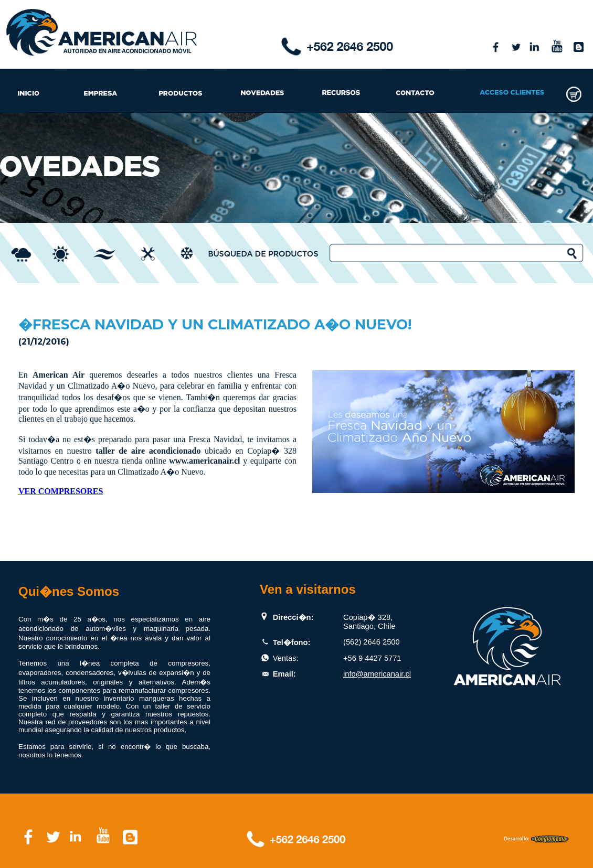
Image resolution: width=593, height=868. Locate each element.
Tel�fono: (292, 642)
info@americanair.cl (377, 674)
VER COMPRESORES (61, 491)
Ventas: (286, 658)
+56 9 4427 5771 (372, 658)
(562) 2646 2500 (372, 642)
